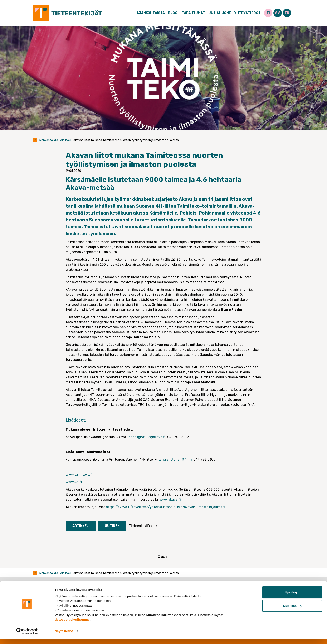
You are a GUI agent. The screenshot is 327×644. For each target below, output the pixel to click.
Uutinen (112, 526)
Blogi (173, 13)
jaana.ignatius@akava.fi (147, 437)
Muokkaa (292, 611)
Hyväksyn (292, 597)
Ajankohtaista (151, 13)
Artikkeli (66, 140)
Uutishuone (220, 13)
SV (278, 13)
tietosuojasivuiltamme (72, 624)
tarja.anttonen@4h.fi (175, 459)
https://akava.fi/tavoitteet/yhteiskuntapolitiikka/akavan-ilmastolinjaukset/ (166, 507)
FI (268, 13)
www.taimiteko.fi (79, 474)
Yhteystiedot (247, 13)
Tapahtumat (193, 13)
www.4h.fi (74, 482)
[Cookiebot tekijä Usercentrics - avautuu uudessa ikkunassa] (27, 636)
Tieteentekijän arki (144, 526)
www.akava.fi (170, 499)
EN (287, 13)
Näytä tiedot (64, 636)
